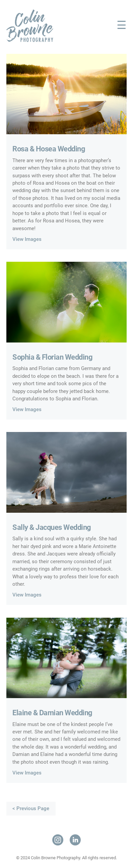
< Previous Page (31, 808)
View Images (27, 239)
